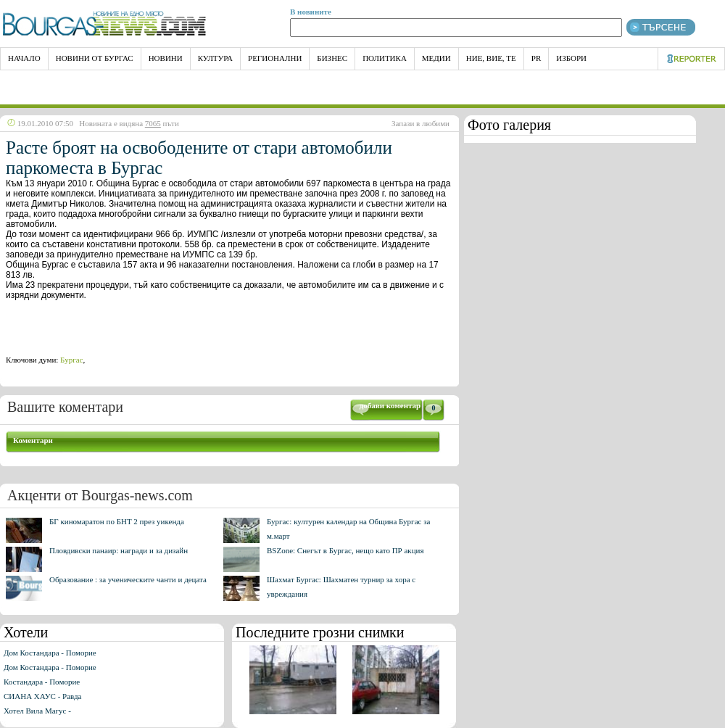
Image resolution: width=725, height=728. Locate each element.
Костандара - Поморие (42, 682)
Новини (166, 58)
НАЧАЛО (24, 58)
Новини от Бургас (95, 58)
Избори (571, 58)
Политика (385, 58)
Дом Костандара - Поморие (50, 653)
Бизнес (332, 58)
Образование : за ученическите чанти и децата (128, 579)
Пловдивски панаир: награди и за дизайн (119, 550)
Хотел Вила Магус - (37, 711)
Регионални (275, 58)
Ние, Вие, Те (491, 58)
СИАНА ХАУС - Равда (42, 696)
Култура (215, 58)
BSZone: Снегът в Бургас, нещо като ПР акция (345, 550)
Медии (436, 58)
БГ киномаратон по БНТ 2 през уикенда (117, 521)
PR (536, 58)
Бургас (71, 360)
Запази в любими (420, 123)
